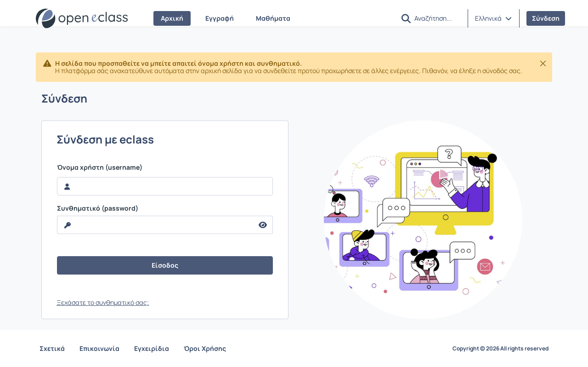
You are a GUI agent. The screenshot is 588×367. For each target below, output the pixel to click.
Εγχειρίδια (152, 348)
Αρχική (172, 18)
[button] (406, 19)
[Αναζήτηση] (437, 18)
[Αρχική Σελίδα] (82, 18)
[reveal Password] (155, 225)
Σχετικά (52, 348)
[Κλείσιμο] (543, 63)
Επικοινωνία (99, 348)
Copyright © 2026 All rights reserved (500, 349)
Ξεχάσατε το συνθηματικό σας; (103, 302)
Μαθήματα (273, 18)
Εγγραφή (220, 18)
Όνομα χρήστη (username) (100, 167)
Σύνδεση (546, 18)
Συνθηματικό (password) (98, 208)
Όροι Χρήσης (205, 348)
